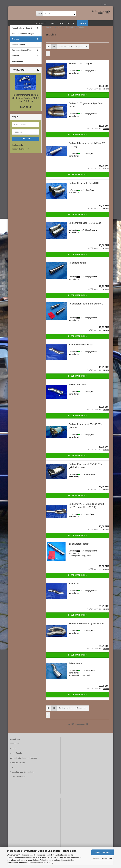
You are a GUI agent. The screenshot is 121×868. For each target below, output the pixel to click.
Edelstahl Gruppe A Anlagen (23, 36)
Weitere (71, 23)
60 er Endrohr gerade (79, 547)
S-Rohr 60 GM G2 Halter (81, 347)
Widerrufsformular (17, 765)
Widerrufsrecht (16, 756)
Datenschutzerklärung (44, 863)
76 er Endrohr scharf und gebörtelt (86, 307)
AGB (12, 770)
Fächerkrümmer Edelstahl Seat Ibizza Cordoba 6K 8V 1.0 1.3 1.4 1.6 (26, 101)
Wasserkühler (18, 64)
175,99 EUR (26, 110)
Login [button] (104, 4)
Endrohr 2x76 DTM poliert (82, 66)
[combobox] (65, 49)
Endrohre (16, 42)
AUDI (52, 23)
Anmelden (26, 142)
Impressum (14, 746)
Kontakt (13, 751)
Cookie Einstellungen (18, 779)
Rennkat (15, 59)
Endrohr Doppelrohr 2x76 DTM (84, 186)
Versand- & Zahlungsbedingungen (23, 761)
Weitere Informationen (103, 858)
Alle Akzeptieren (103, 852)
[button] (49, 49)
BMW (61, 23)
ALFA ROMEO (41, 23)
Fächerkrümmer (18, 47)
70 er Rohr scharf (77, 266)
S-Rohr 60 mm (76, 666)
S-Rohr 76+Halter (77, 387)
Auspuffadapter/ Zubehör (22, 31)
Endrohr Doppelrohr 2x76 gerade (85, 226)
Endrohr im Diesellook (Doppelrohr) (86, 626)
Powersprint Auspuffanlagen (24, 53)
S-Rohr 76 (74, 586)
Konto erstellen (18, 148)
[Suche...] (40, 13)
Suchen (82, 23)
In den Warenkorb (77, 98)
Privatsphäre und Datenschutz (22, 775)
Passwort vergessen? (21, 152)
